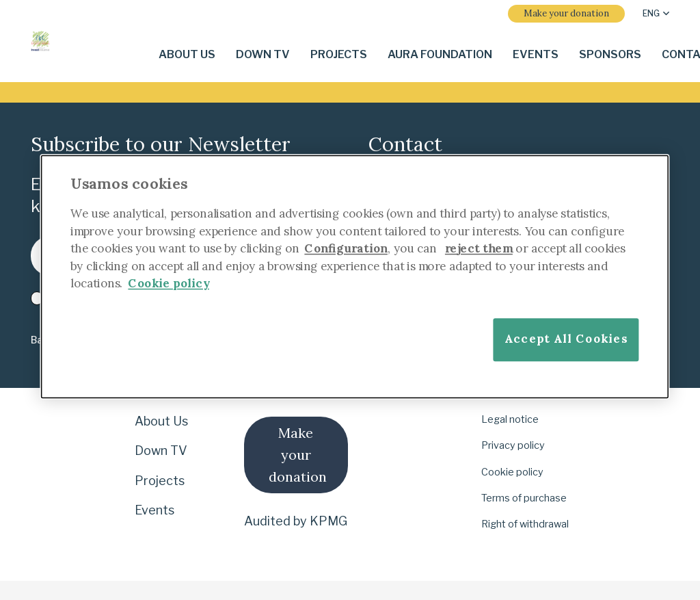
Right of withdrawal (525, 524)
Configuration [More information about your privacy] (346, 248)
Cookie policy (512, 472)
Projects (160, 481)
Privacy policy (513, 445)
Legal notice (510, 419)
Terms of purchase (524, 498)
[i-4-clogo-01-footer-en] (40, 41)
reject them (479, 248)
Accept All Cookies (566, 338)
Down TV (161, 451)
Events (154, 510)
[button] (656, 14)
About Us (161, 421)
